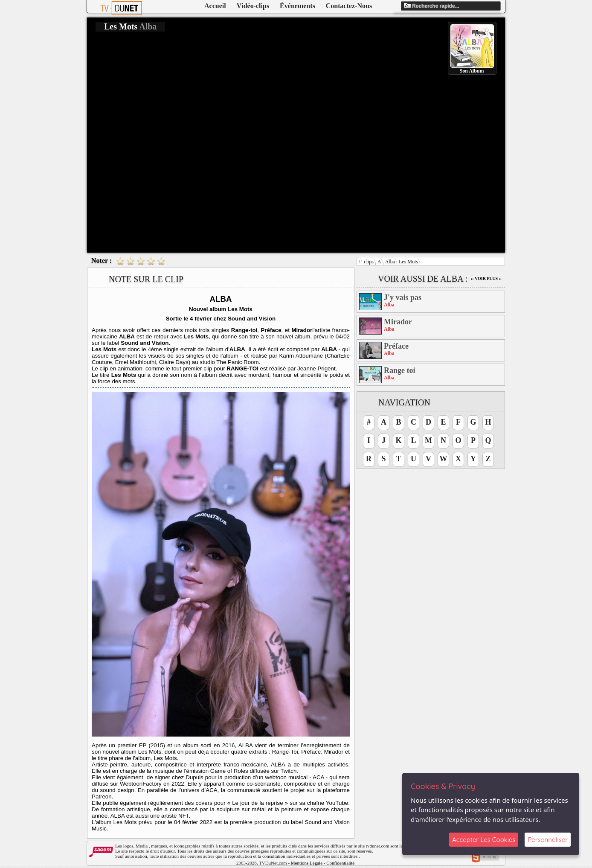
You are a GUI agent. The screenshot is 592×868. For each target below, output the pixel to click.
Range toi (400, 370)
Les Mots (408, 262)
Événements (297, 6)
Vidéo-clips (253, 6)
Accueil (215, 6)
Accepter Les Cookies (484, 840)
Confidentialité (340, 863)
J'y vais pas (403, 297)
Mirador (398, 322)
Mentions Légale (307, 863)
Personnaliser (548, 840)
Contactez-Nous (349, 6)
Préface (396, 346)
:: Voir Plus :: (486, 278)
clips (369, 262)
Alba (390, 262)
